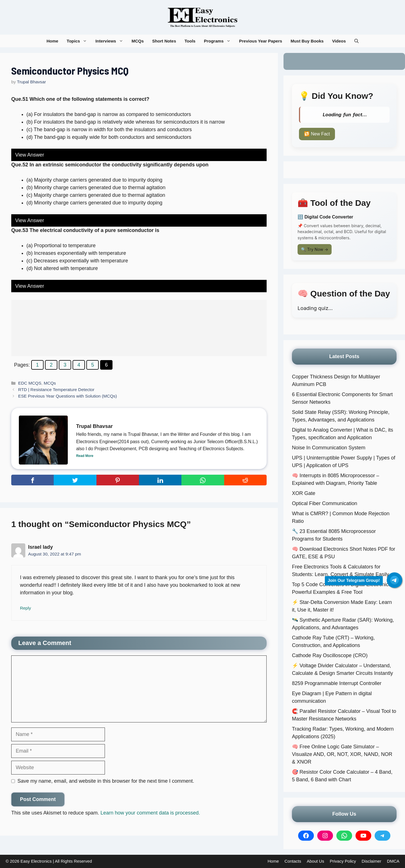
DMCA (393, 861)
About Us (316, 861)
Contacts (293, 861)
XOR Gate (304, 493)
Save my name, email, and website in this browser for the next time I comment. (106, 781)
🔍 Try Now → (315, 249)
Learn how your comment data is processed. (150, 813)
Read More (85, 456)
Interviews (111, 41)
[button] (356, 41)
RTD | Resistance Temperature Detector (56, 390)
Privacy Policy (343, 861)
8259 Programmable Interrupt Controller (337, 683)
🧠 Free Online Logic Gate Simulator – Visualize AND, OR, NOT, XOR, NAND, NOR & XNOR (342, 754)
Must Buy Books (307, 41)
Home (52, 41)
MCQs (138, 41)
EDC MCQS (30, 383)
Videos (339, 41)
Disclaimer (372, 861)
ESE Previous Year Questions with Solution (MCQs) (67, 396)
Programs (219, 41)
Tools (190, 41)
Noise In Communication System (329, 448)
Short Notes (164, 41)
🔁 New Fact (317, 134)
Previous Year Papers (261, 41)
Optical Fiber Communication (325, 503)
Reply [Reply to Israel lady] (25, 608)
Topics (79, 41)
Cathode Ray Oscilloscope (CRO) (330, 655)
